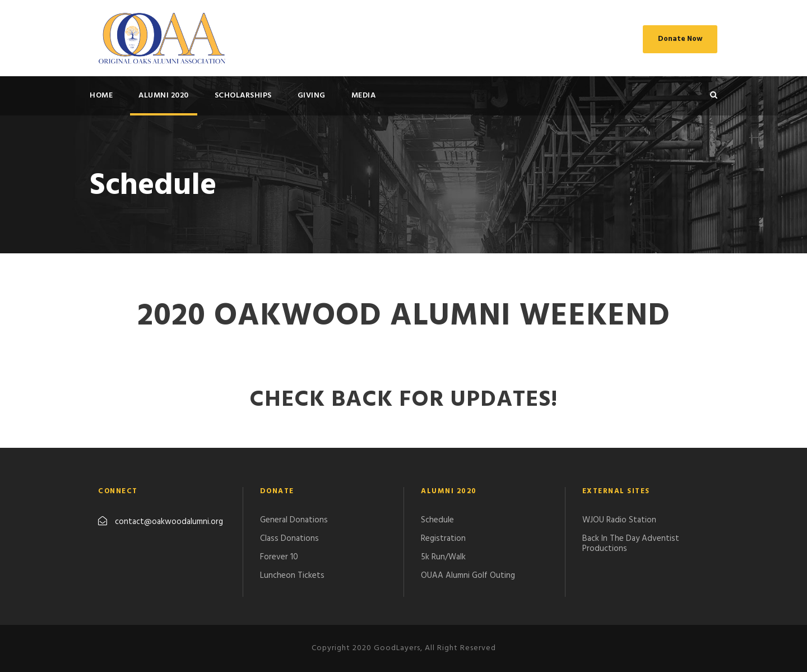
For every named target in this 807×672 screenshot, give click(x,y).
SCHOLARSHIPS (243, 96)
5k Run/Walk (443, 557)
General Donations (294, 520)
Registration (443, 539)
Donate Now (680, 39)
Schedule (437, 520)
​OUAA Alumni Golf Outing (468, 576)
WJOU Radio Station (619, 520)
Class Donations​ (289, 539)
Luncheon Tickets (292, 576)
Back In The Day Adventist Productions (631, 544)
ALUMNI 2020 (164, 96)
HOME (101, 96)
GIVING (312, 96)
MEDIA (364, 96)
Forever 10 (279, 557)
